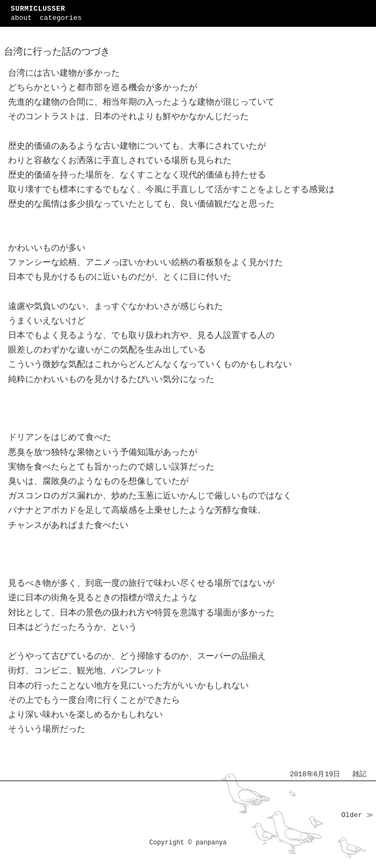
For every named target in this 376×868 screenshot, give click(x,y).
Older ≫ (357, 815)
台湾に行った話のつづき (57, 52)
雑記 (359, 774)
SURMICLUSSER (38, 9)
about (21, 18)
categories (61, 18)
